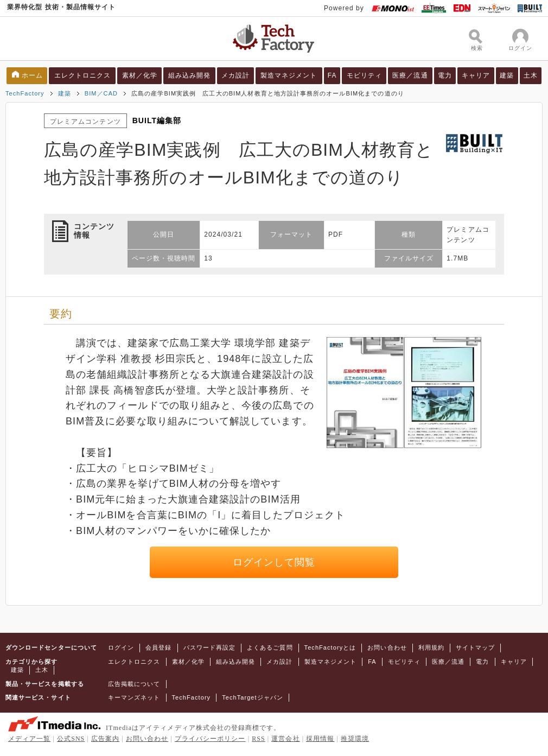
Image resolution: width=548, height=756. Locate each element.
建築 (507, 75)
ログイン (121, 647)
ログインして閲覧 (274, 562)
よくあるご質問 (270, 647)
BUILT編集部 (157, 120)
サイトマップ (475, 647)
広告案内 (105, 739)
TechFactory (25, 93)
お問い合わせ (387, 647)
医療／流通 (410, 75)
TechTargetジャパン (253, 697)
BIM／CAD (101, 93)
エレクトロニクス (83, 75)
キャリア (476, 75)
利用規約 (431, 647)
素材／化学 (140, 75)
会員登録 (158, 647)
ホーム (32, 75)
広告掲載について (134, 684)
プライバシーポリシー (210, 739)
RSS (259, 739)
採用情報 (320, 739)
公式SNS (71, 739)
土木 (531, 75)
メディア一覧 (29, 739)
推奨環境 (355, 739)
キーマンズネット (134, 697)
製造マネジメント (289, 75)
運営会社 (285, 739)
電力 (445, 75)
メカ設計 (235, 75)
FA (332, 75)
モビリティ (364, 75)
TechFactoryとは (330, 647)
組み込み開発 (189, 75)
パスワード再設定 (210, 647)
